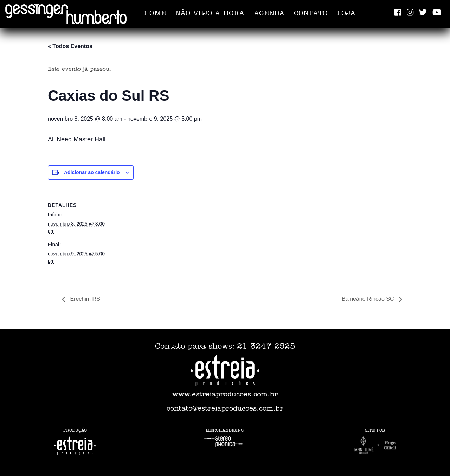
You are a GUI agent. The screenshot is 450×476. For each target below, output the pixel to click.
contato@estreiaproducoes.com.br (225, 409)
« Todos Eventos (70, 46)
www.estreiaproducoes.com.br (225, 395)
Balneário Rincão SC (369, 299)
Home (155, 14)
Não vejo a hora (210, 14)
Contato (311, 14)
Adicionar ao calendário (92, 172)
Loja (346, 14)
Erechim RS (84, 299)
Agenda (269, 14)
